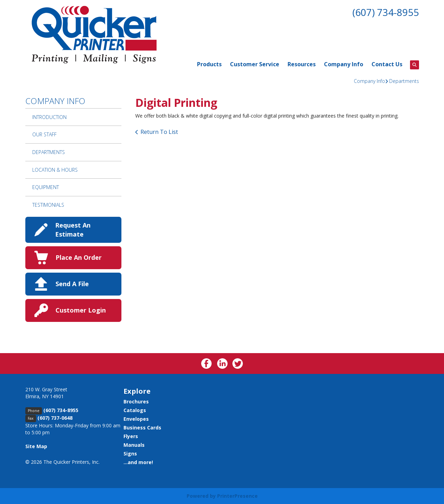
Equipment (46, 187)
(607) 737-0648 (55, 418)
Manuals (134, 445)
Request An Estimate (73, 229)
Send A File (72, 284)
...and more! (138, 462)
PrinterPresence (237, 496)
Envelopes (136, 419)
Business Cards (142, 428)
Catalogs (135, 410)
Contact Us (387, 64)
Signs (130, 454)
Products (209, 64)
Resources (302, 64)
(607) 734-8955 (386, 12)
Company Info (344, 64)
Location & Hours (55, 170)
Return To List (159, 132)
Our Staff (44, 134)
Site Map (36, 446)
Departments (404, 81)
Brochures (136, 402)
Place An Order (79, 257)
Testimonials (48, 205)
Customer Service (255, 64)
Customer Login (81, 310)
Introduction (49, 117)
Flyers (131, 436)
